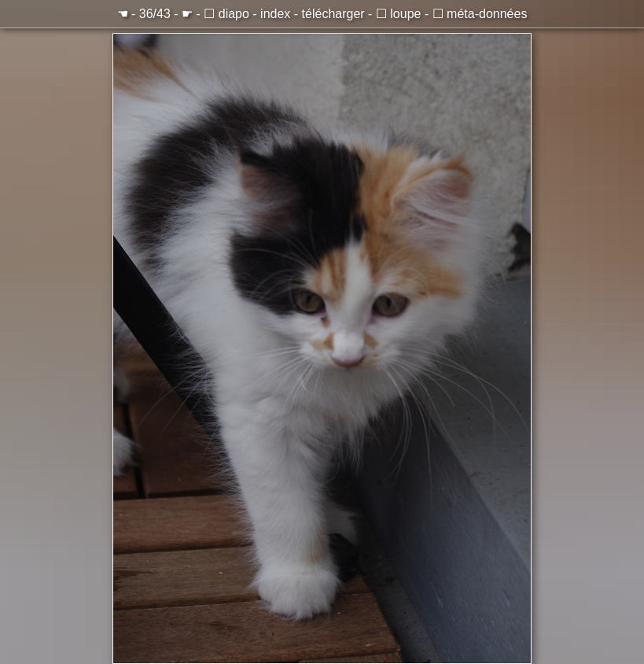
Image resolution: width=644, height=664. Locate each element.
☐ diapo (226, 14)
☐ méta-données (480, 14)
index (275, 14)
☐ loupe (399, 14)
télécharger (333, 14)
